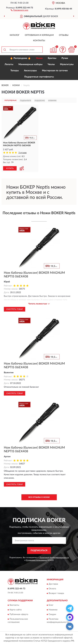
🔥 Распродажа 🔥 (20, 58)
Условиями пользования (36, 560)
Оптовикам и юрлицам (39, 35)
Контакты (39, 41)
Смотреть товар (15, 309)
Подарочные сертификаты (39, 77)
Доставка (53, 584)
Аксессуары (30, 71)
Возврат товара (56, 593)
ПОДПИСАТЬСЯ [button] (39, 551)
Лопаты (9, 64)
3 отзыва (23, 153)
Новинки (53, 610)
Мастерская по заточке (55, 71)
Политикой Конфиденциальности (54, 558)
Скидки (52, 614)
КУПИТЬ (10, 168)
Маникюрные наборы (30, 64)
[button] (19, 10)
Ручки (65, 58)
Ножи (39, 58)
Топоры (15, 71)
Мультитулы (67, 64)
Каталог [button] (15, 35)
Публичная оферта (19, 614)
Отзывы (64, 35)
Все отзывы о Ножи (39, 497)
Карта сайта (16, 610)
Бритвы (52, 58)
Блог (51, 605)
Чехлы (51, 64)
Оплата (52, 589)
